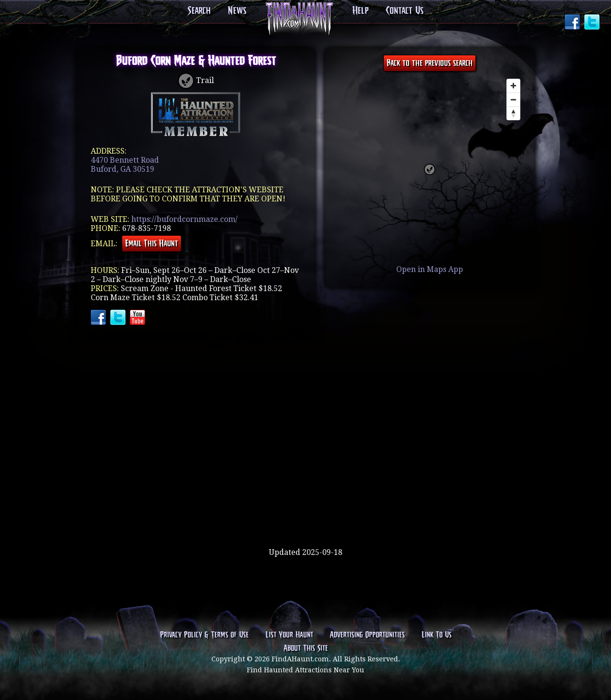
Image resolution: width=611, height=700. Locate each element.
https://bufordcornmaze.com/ (184, 219)
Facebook (573, 23)
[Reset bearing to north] (513, 113)
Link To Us (437, 635)
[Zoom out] (513, 99)
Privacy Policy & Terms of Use (204, 635)
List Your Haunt (289, 635)
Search (199, 11)
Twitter (593, 23)
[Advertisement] (305, 517)
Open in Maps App (430, 269)
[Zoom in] (513, 86)
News (237, 11)
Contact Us (405, 11)
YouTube (138, 318)
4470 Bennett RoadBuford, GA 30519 (125, 165)
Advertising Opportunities (367, 635)
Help (360, 11)
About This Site (306, 648)
